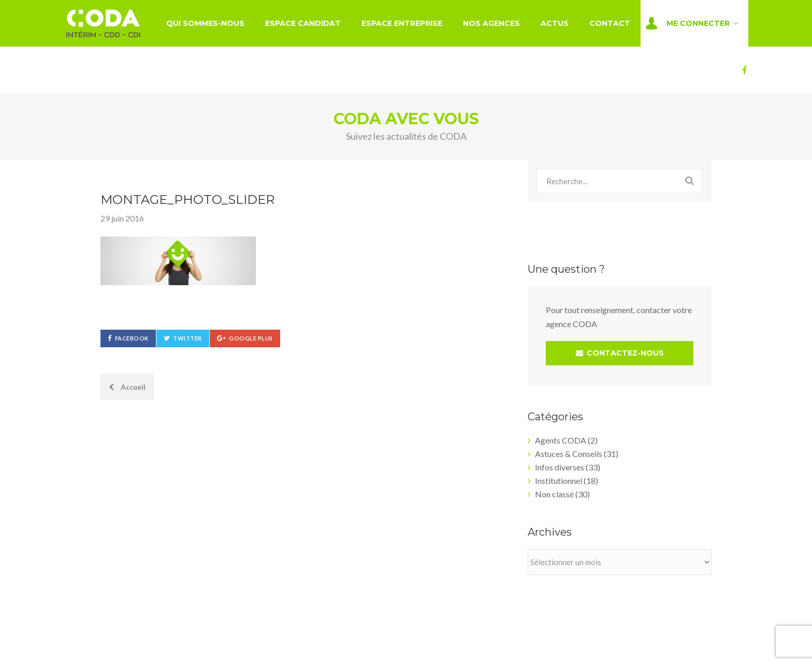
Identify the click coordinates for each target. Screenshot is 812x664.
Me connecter (698, 23)
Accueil (127, 387)
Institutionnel (559, 481)
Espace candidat (303, 23)
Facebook (132, 338)
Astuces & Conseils (569, 454)
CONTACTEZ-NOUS (620, 353)
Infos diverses (560, 467)
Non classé (554, 494)
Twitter (187, 338)
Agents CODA (561, 440)
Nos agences (491, 23)
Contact (610, 23)
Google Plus (251, 338)
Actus (555, 23)
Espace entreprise (402, 23)
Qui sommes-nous (205, 23)
